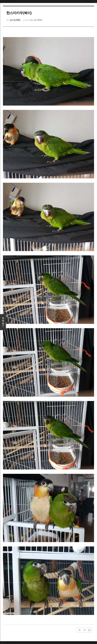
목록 (3, 322)
